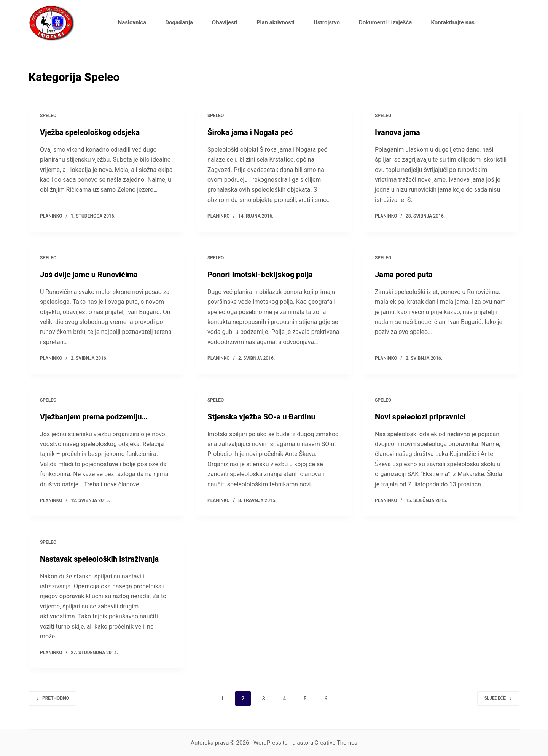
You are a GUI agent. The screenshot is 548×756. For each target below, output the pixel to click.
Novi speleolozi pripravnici (420, 417)
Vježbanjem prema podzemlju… (94, 417)
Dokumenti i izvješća (385, 22)
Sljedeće (498, 698)
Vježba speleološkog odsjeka (90, 132)
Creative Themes (336, 743)
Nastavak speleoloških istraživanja (99, 559)
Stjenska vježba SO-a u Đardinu (261, 417)
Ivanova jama (397, 132)
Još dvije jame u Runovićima (89, 275)
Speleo (48, 116)
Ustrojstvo (327, 22)
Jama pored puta (404, 275)
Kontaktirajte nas (453, 22)
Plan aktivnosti (276, 22)
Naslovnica (132, 22)
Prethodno (53, 698)
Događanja (179, 22)
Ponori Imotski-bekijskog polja (260, 275)
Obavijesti (225, 22)
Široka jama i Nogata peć (250, 132)
